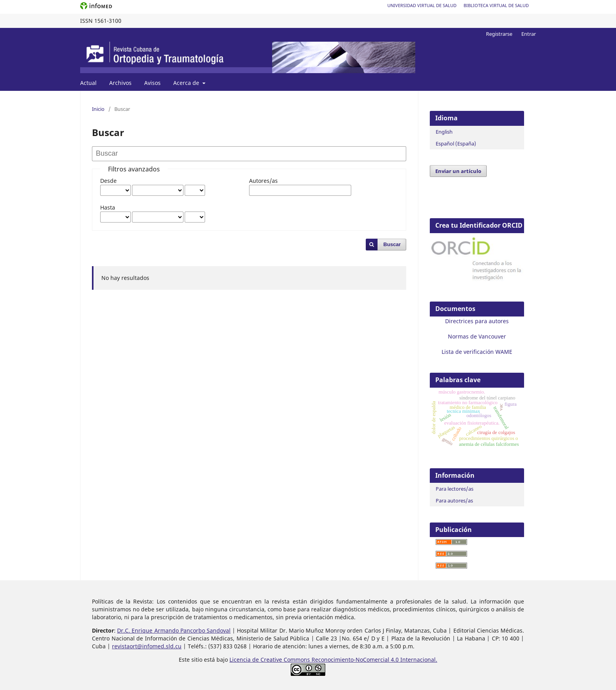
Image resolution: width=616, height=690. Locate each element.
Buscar (392, 244)
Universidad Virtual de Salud (422, 5)
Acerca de (187, 83)
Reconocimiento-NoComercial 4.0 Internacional (374, 660)
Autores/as (263, 181)
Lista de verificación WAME (477, 352)
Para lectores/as (455, 489)
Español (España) (456, 144)
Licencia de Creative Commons (270, 660)
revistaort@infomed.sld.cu (147, 646)
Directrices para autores (477, 321)
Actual (88, 83)
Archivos (120, 83)
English (444, 132)
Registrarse (499, 34)
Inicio (98, 109)
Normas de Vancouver (477, 336)
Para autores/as (454, 500)
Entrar (529, 34)
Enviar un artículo (458, 171)
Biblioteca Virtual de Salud (496, 5)
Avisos (152, 83)
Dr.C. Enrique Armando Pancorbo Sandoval (174, 630)
